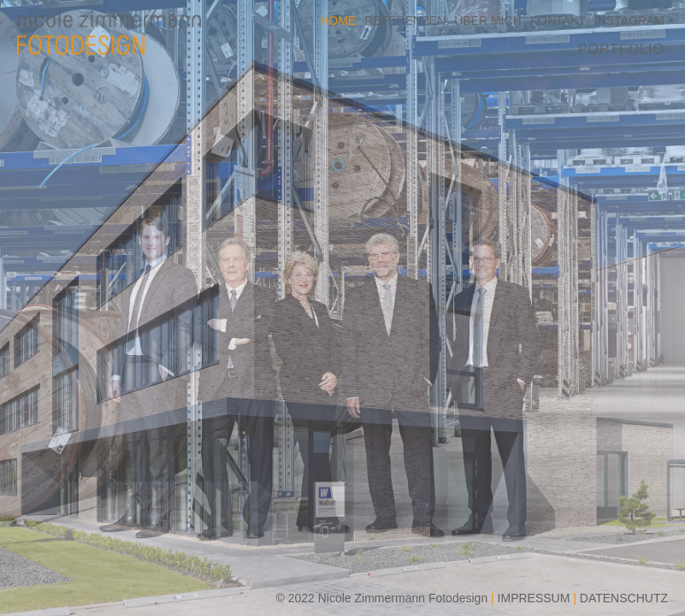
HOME (338, 21)
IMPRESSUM (534, 598)
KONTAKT (558, 21)
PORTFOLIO (621, 49)
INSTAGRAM (629, 21)
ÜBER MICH (488, 21)
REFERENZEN (405, 21)
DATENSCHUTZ (624, 598)
